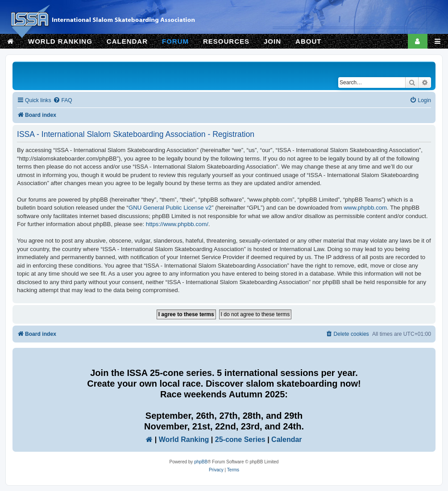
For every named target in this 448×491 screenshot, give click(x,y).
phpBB (201, 462)
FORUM (175, 41)
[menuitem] (62, 101)
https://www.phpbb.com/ (177, 224)
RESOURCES (226, 41)
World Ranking (184, 439)
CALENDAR (127, 41)
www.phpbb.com (365, 208)
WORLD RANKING (60, 41)
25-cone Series (240, 439)
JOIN (272, 41)
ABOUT (308, 41)
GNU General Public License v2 (170, 208)
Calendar (286, 439)
